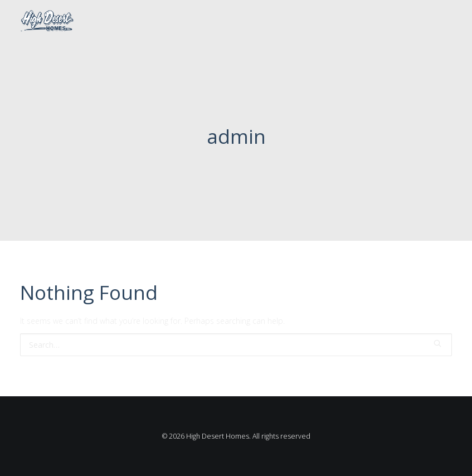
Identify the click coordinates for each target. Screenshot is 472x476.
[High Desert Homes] (47, 21)
